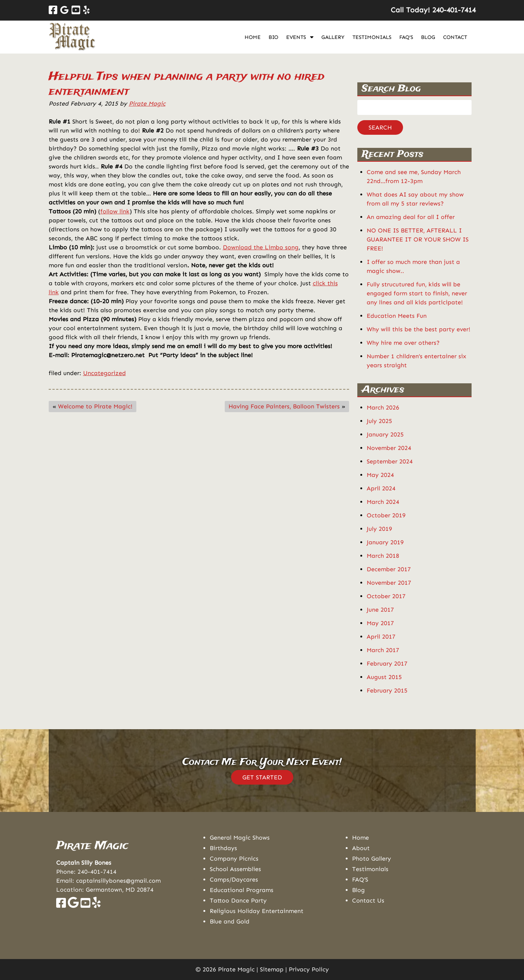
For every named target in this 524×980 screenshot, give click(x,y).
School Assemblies (235, 869)
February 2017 (387, 664)
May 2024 (380, 475)
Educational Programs (242, 890)
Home (253, 37)
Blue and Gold (230, 921)
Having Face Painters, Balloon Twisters (284, 406)
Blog (428, 37)
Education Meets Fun (397, 316)
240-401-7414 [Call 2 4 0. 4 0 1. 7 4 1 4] (97, 872)
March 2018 (383, 556)
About (361, 848)
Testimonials (372, 37)
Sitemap (272, 969)
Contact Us (368, 900)
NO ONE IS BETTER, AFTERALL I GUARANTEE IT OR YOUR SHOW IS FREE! (418, 239)
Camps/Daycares (234, 879)
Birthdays (223, 848)
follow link (115, 211)
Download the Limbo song (261, 247)
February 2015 (387, 690)
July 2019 (379, 529)
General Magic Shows (240, 838)
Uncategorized (105, 373)
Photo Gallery (372, 859)
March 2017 (383, 650)
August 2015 (384, 677)
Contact (455, 37)
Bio (273, 37)
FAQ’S (406, 37)
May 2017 (380, 623)
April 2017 (381, 637)
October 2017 (386, 596)
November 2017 (389, 583)
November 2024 (389, 448)
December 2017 (389, 569)
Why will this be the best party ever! (419, 329)
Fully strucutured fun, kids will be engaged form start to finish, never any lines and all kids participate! (417, 293)
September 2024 (390, 461)
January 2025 (385, 434)
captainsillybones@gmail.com (118, 881)
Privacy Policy (309, 969)
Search (380, 127)
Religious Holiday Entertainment (257, 911)
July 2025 (379, 421)
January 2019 (385, 542)
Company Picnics (234, 859)
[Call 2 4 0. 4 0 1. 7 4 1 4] (454, 10)
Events (296, 37)
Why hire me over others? (403, 343)
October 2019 (386, 515)
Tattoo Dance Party (238, 900)
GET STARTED (262, 777)
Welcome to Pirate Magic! (95, 406)
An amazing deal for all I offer (411, 217)
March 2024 (383, 502)
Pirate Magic (147, 104)
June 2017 (380, 610)
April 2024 (381, 488)
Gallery (333, 37)
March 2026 (383, 407)
